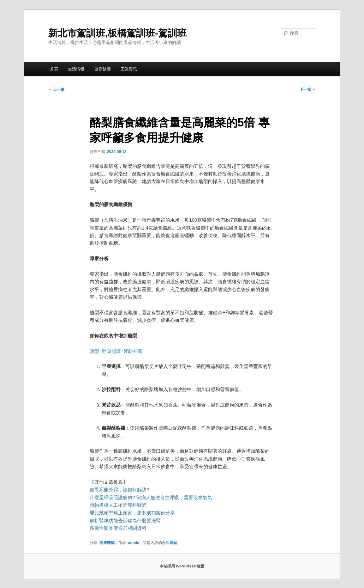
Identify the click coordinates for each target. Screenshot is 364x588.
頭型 (94, 351)
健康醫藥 (103, 69)
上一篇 (56, 89)
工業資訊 (129, 69)
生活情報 (76, 69)
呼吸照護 (111, 351)
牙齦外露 (133, 351)
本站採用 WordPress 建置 (182, 566)
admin (134, 543)
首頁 (54, 69)
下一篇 (308, 89)
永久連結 (170, 543)
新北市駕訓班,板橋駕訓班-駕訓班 (117, 33)
